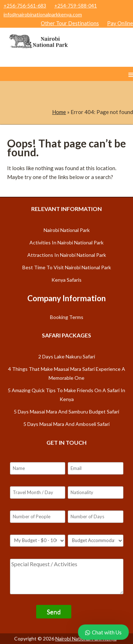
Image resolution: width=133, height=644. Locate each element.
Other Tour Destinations (70, 23)
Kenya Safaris (66, 280)
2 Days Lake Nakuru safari (67, 356)
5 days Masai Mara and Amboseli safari (66, 424)
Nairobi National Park (67, 230)
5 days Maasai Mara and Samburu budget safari (66, 412)
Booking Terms (67, 317)
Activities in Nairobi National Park (66, 242)
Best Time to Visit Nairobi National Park (67, 267)
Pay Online (120, 23)
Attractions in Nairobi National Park (67, 255)
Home (59, 112)
